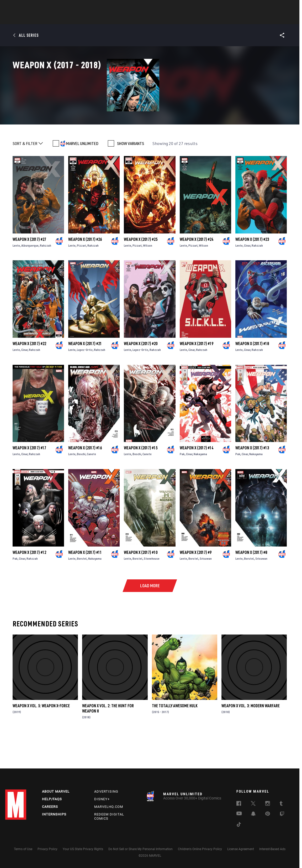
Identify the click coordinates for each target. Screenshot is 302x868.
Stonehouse (152, 587)
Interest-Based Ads (272, 849)
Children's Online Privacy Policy (200, 849)
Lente (16, 274)
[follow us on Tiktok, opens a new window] (239, 825)
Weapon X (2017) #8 (251, 580)
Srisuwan (206, 587)
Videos (208, 19)
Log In (25, 7)
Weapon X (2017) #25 (141, 267)
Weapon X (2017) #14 (197, 476)
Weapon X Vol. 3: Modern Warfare (251, 734)
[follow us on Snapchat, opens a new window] (253, 814)
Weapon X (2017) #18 (252, 372)
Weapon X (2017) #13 (252, 476)
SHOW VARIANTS (131, 172)
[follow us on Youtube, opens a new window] (239, 814)
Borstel (82, 587)
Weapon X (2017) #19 (197, 372)
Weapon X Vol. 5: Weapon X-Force (41, 734)
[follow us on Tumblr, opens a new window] (281, 804)
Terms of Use (23, 849)
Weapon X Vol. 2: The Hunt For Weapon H (108, 737)
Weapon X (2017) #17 (29, 476)
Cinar (247, 274)
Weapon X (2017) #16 (85, 476)
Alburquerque (30, 274)
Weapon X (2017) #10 (141, 580)
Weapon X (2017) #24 (197, 267)
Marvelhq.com (109, 807)
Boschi (81, 482)
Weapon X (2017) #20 (141, 372)
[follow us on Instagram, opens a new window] (268, 804)
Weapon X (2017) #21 (85, 372)
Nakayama (200, 482)
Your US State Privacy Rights (83, 849)
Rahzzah (46, 274)
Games (188, 19)
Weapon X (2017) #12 (29, 580)
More (228, 19)
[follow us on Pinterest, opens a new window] (268, 814)
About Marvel (56, 791)
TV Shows (166, 19)
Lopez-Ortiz (85, 378)
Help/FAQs (52, 799)
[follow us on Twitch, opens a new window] (282, 815)
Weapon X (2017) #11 (85, 580)
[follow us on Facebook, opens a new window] (239, 804)
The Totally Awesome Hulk (175, 734)
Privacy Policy (47, 849)
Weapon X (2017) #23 (252, 267)
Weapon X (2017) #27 (29, 267)
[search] (287, 7)
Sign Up (42, 7)
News (72, 19)
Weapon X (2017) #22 (29, 372)
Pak (182, 482)
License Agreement (241, 849)
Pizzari (81, 274)
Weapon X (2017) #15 (141, 476)
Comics (91, 19)
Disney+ (102, 799)
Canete (91, 482)
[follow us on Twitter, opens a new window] (253, 804)
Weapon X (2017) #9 (196, 580)
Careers (50, 807)
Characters (117, 19)
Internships (54, 814)
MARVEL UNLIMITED (82, 172)
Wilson (148, 274)
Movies (142, 19)
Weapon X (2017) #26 (85, 267)
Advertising (106, 791)
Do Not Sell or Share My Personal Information (141, 849)
